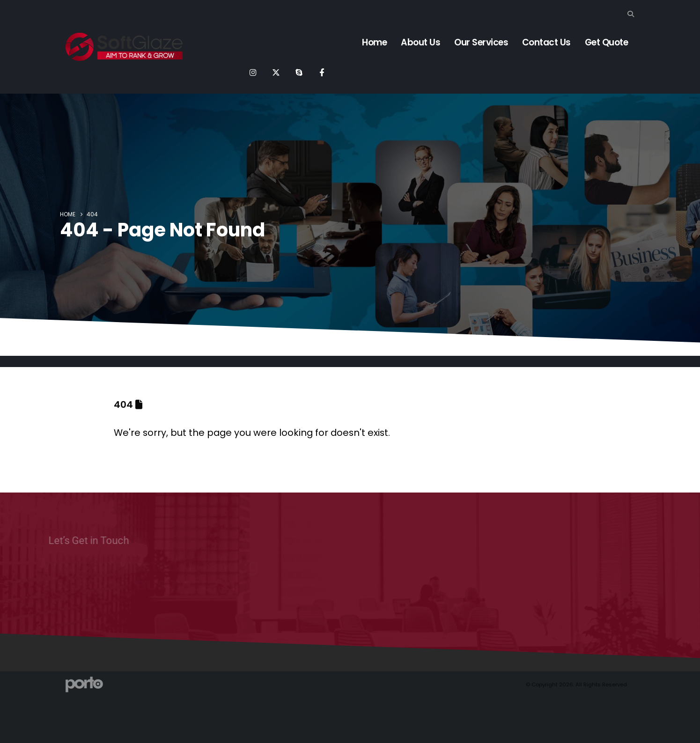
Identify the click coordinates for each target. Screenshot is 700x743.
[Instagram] (253, 72)
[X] (276, 72)
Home (374, 42)
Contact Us (546, 42)
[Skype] (299, 72)
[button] (631, 14)
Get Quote (607, 42)
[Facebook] (322, 72)
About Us (420, 42)
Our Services (481, 42)
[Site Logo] (124, 47)
